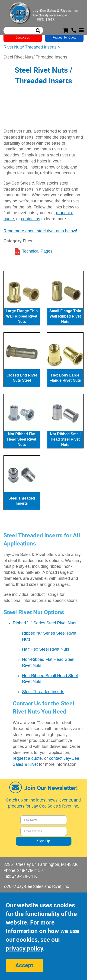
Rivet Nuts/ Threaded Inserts (30, 47)
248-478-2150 (30, 870)
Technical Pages (37, 251)
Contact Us (23, 37)
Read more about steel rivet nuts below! (40, 231)
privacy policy (24, 948)
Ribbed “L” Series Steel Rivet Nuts (45, 623)
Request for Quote (64, 37)
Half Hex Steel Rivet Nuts (46, 649)
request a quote (27, 758)
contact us (31, 219)
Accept (24, 965)
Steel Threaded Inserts (43, 692)
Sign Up (43, 841)
